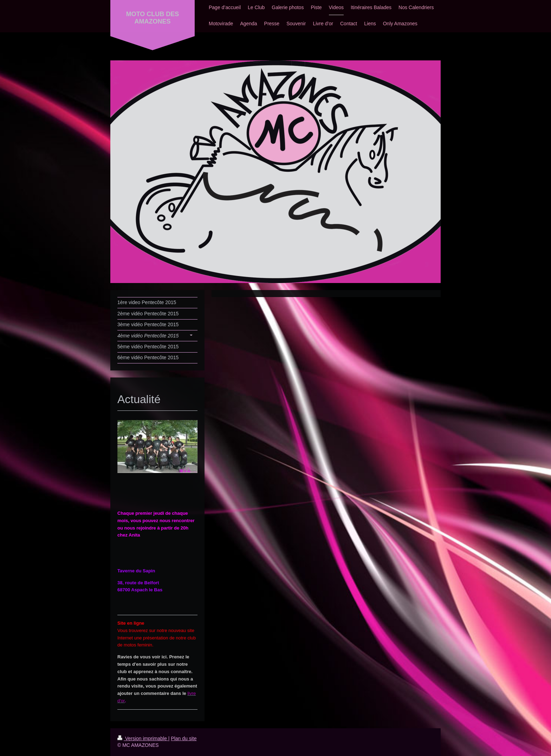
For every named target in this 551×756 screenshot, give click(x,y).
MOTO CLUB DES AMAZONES (153, 18)
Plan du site (184, 738)
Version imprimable (143, 738)
